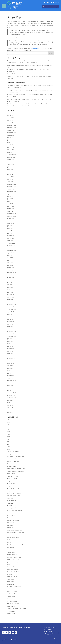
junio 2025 (10, 140)
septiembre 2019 (12, 309)
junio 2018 (10, 341)
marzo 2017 (10, 376)
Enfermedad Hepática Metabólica (16, 533)
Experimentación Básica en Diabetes (17, 545)
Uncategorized (11, 611)
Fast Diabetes (11, 547)
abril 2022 (10, 233)
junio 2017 (10, 368)
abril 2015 (10, 405)
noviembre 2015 (12, 395)
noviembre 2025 (12, 128)
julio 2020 (10, 285)
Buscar (51, 53)
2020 (9, 422)
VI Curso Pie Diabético (13, 74)
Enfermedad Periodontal (14, 535)
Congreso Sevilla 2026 (13, 488)
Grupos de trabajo (12, 555)
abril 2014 (10, 408)
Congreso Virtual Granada (14, 493)
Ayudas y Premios (12, 459)
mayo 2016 (10, 388)
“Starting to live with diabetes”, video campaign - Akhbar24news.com (26, 85)
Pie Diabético (11, 584)
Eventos (9, 542)
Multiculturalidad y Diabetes (15, 572)
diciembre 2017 (12, 356)
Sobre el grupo (11, 606)
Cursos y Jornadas (12, 508)
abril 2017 (10, 373)
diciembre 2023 (12, 184)
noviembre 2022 (12, 216)
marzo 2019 (10, 322)
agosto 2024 (11, 164)
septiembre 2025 (12, 133)
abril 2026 (10, 115)
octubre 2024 (11, 160)
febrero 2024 (11, 179)
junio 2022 (10, 228)
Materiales (10, 564)
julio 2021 (10, 255)
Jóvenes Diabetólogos (13, 562)
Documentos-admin (13, 518)
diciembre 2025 (12, 125)
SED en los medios (12, 601)
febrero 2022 (11, 238)
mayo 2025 (10, 142)
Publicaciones (11, 589)
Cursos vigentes (12, 505)
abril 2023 (10, 204)
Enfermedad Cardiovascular (15, 530)
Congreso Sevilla (12, 486)
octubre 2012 (11, 410)
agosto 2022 (11, 223)
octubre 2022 (11, 219)
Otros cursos (11, 579)
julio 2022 (10, 226)
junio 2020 (10, 287)
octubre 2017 (11, 361)
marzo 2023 (10, 206)
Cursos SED (10, 503)
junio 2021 (10, 258)
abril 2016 (10, 390)
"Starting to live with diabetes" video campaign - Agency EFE (23, 90)
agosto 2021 (11, 253)
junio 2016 (10, 385)
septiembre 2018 (12, 336)
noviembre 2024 (12, 157)
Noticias (10, 574)
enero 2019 (10, 327)
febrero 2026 (11, 120)
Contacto (5, 628)
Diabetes (10, 513)
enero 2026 (10, 123)
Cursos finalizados (12, 501)
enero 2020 (10, 300)
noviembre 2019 (12, 304)
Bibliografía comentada (14, 461)
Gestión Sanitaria (12, 552)
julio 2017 (10, 366)
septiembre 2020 (12, 280)
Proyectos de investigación (14, 587)
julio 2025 (10, 137)
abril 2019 (10, 319)
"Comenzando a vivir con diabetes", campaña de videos (22, 95)
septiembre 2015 (12, 398)
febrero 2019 (11, 324)
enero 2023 (10, 211)
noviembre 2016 (12, 383)
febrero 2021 (11, 268)
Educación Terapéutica (13, 520)
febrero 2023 (11, 209)
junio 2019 (10, 314)
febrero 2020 (11, 297)
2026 (9, 449)
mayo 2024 (10, 172)
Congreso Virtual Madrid (14, 496)
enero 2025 (10, 152)
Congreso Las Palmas (13, 481)
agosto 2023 (11, 194)
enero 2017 (10, 378)
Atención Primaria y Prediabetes (16, 456)
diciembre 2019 (12, 302)
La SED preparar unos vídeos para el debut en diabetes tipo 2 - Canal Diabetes (28, 104)
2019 (9, 420)
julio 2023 (10, 196)
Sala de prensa (11, 596)
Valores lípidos (11, 614)
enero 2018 (10, 354)
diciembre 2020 (12, 272)
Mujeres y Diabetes (13, 569)
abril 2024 (10, 174)
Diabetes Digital (12, 515)
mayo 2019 (10, 317)
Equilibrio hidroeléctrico (14, 537)
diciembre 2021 (12, 243)
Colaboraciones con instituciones (16, 469)
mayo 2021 (10, 260)
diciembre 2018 (12, 329)
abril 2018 (10, 346)
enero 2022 (10, 241)
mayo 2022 (10, 231)
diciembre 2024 (12, 155)
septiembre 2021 (12, 250)
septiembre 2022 (12, 221)
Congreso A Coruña (13, 476)
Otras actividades (12, 577)
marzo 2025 (10, 147)
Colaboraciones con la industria (16, 471)
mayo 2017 (10, 371)
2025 (9, 447)
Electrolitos (10, 525)
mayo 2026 (10, 113)
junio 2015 (10, 400)
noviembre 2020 (12, 275)
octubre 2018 (11, 334)
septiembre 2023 (12, 192)
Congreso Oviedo (12, 483)
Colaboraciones (11, 466)
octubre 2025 (11, 130)
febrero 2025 (11, 150)
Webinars (10, 616)
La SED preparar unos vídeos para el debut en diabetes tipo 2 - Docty (26, 99)
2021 (9, 427)
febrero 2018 (11, 351)
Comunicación (11, 474)
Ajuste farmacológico (13, 452)
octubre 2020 (11, 277)
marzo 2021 (10, 265)
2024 (9, 442)
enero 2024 (10, 182)
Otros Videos (11, 582)
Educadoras (11, 523)
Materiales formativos (13, 567)
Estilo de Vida (11, 540)
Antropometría (11, 454)
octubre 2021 (11, 248)
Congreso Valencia (12, 491)
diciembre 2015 (12, 393)
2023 (9, 437)
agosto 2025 (11, 135)
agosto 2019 (11, 312)
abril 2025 (10, 145)
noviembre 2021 (12, 245)
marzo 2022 (10, 236)
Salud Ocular (11, 599)
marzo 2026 (10, 118)
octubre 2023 (11, 189)
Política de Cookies (25, 628)
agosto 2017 (11, 363)
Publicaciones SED (12, 591)
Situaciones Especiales (13, 604)
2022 (9, 432)
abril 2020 (10, 292)
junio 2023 (10, 199)
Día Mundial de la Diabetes (15, 510)
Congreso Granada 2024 (14, 479)
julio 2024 (10, 167)
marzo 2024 (10, 177)
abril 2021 (10, 263)
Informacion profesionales (14, 557)
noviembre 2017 (12, 358)
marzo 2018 (10, 349)
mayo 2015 (10, 403)
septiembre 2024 (12, 162)
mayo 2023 (10, 201)
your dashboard (35, 49)
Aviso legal (13, 628)
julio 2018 (10, 339)
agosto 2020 (11, 282)
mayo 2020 (10, 290)
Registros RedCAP (12, 594)
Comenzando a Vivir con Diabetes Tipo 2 (18, 106)
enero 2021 (10, 270)
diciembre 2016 (12, 381)
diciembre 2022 (12, 214)
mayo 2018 (10, 344)
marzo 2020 (10, 295)
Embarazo (10, 528)
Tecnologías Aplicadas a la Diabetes (17, 609)
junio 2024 (10, 169)
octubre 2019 (11, 307)
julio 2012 (10, 412)
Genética (10, 550)
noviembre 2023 (12, 187)
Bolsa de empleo (12, 464)
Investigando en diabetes (14, 560)
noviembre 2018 (12, 331)
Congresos (10, 498)
